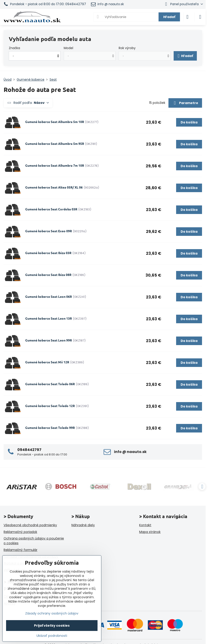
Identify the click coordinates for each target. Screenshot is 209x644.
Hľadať (169, 17)
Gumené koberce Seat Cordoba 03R (51, 209)
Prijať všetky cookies (52, 626)
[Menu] (200, 17)
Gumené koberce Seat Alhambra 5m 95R (55, 143)
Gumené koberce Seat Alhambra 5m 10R (55, 122)
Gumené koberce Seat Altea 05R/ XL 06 (54, 187)
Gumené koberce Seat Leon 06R (49, 296)
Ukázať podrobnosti (52, 636)
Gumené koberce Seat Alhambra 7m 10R (55, 165)
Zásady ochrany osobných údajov (52, 613)
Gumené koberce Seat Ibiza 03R (48, 253)
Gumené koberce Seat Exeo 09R (49, 231)
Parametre (185, 103)
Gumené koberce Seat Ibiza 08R (48, 275)
